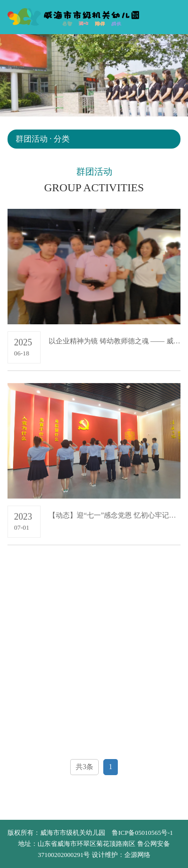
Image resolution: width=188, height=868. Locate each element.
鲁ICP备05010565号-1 (142, 833)
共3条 (84, 767)
